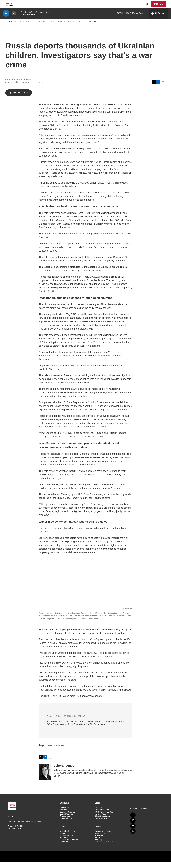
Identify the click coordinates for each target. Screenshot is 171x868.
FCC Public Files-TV (103, 816)
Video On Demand (68, 837)
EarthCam (64, 848)
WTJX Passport (101, 839)
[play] (6, 19)
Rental (98, 844)
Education (39, 28)
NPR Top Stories (56, 751)
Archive (63, 839)
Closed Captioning (103, 822)
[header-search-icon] (148, 7)
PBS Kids (73, 28)
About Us (64, 816)
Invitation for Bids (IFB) (104, 848)
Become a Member (103, 837)
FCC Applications (102, 824)
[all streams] (159, 19)
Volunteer (99, 841)
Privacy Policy (101, 820)
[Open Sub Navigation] (16, 28)
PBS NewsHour (66, 841)
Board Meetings (66, 820)
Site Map (99, 846)
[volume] (14, 19)
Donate (162, 7)
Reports (98, 814)
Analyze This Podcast (69, 846)
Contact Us (64, 814)
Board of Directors (67, 818)
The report (44, 128)
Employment (65, 822)
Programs (57, 28)
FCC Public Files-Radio (105, 818)
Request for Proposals (69, 824)
